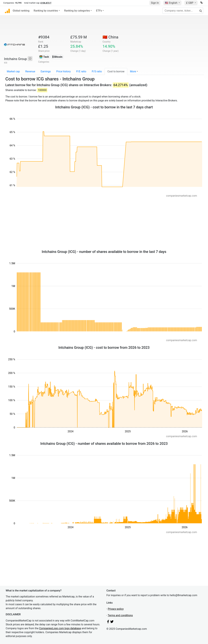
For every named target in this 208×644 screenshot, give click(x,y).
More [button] (133, 71)
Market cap (13, 71)
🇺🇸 (171, 3)
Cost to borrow (116, 71)
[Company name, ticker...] (183, 11)
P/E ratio (81, 71)
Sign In (155, 3)
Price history (63, 71)
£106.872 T (46, 3)
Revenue (30, 71)
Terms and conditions (120, 615)
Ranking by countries (46, 11)
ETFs (99, 11)
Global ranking (21, 11)
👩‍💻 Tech (44, 57)
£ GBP (190, 3)
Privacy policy (116, 609)
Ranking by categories (77, 11)
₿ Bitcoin (57, 57)
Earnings (46, 71)
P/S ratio (97, 71)
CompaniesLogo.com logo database (60, 628)
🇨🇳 (110, 37)
